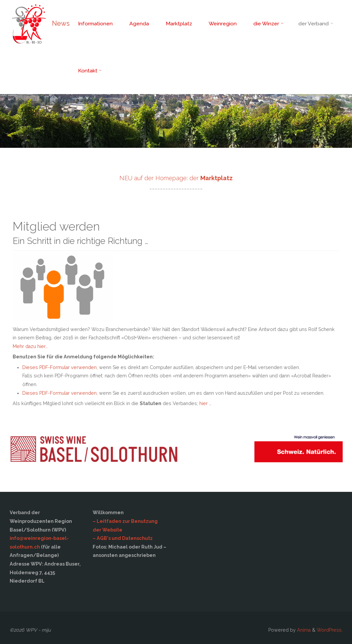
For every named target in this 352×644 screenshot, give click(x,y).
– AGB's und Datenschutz (123, 538)
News (61, 23)
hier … (205, 403)
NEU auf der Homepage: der (176, 178)
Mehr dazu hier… (30, 346)
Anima (303, 630)
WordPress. (330, 630)
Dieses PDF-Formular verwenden (59, 367)
